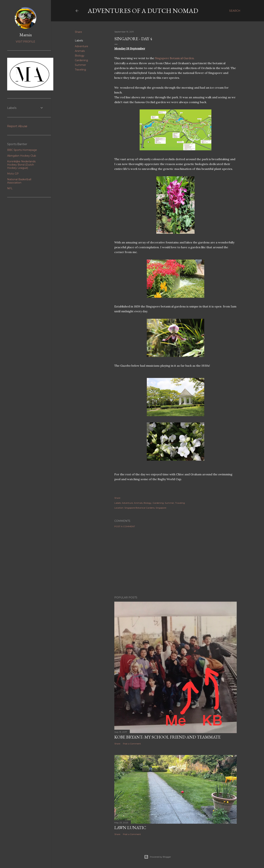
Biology (80, 56)
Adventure (81, 46)
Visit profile (25, 42)
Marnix (26, 35)
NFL (10, 188)
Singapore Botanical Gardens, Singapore (145, 508)
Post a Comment (125, 526)
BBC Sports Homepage (22, 150)
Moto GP (13, 174)
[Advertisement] (176, 562)
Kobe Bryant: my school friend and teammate (167, 737)
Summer (80, 65)
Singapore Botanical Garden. (175, 58)
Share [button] (78, 32)
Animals (80, 51)
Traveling (80, 70)
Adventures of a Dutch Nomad (143, 11)
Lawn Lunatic (130, 828)
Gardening (81, 60)
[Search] (235, 11)
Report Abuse (17, 126)
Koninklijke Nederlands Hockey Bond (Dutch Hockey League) (21, 165)
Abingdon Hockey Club (22, 156)
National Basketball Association (19, 181)
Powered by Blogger (158, 857)
